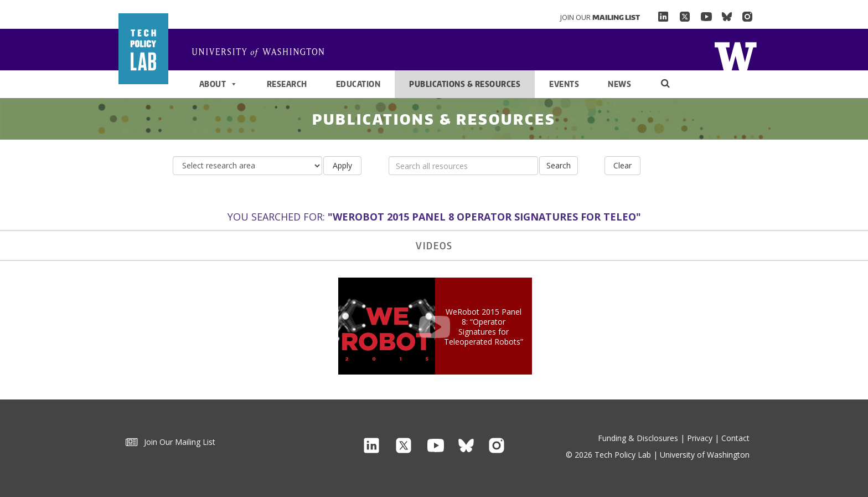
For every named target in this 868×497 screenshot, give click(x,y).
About (219, 84)
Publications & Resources (465, 84)
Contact (735, 438)
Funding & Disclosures (638, 438)
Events (564, 84)
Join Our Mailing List (170, 442)
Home (262, 53)
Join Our (600, 17)
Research (287, 84)
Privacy (700, 438)
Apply (342, 165)
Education (358, 84)
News (619, 84)
